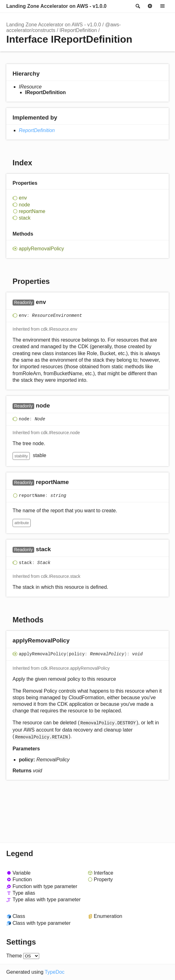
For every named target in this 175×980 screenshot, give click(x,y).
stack (25, 218)
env (23, 198)
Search (137, 6)
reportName (32, 211)
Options (150, 6)
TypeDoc (54, 972)
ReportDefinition (37, 130)
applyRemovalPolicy (41, 249)
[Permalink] (52, 303)
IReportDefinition (78, 30)
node (24, 205)
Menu (162, 6)
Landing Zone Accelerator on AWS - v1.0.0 (56, 6)
